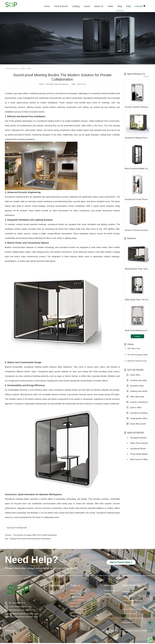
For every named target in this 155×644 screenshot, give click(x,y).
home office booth (136, 424)
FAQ (51, 591)
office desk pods (135, 397)
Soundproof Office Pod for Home (134, 612)
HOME (23, 69)
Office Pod (74, 591)
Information (56, 585)
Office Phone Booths (137, 443)
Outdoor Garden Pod (78, 600)
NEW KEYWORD (132, 585)
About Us (109, 585)
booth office (133, 375)
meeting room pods (137, 380)
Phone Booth (75, 603)
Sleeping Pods (75, 613)
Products (75, 585)
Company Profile (110, 591)
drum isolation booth (129, 616)
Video (52, 597)
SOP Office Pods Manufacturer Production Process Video (137, 350)
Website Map (10, 631)
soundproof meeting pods (138, 413)
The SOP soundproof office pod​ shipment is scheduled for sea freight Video (136, 356)
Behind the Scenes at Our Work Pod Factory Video (136, 362)
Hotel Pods (74, 606)
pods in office (134, 407)
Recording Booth (76, 619)
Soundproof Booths (137, 438)
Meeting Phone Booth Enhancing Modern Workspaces (30, 539)
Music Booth (75, 616)
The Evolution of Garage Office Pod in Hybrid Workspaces (35, 535)
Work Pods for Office (138, 459)
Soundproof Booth (136, 449)
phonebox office (135, 386)
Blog (29, 69)
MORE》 (147, 76)
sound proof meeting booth (17, 528)
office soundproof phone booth (133, 621)
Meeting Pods (75, 594)
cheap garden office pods (138, 418)
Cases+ (137, 336)
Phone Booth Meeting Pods (139, 454)
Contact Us (108, 597)
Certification (108, 594)
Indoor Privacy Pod (77, 597)
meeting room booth (137, 391)
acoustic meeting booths (138, 402)
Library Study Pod (76, 609)
